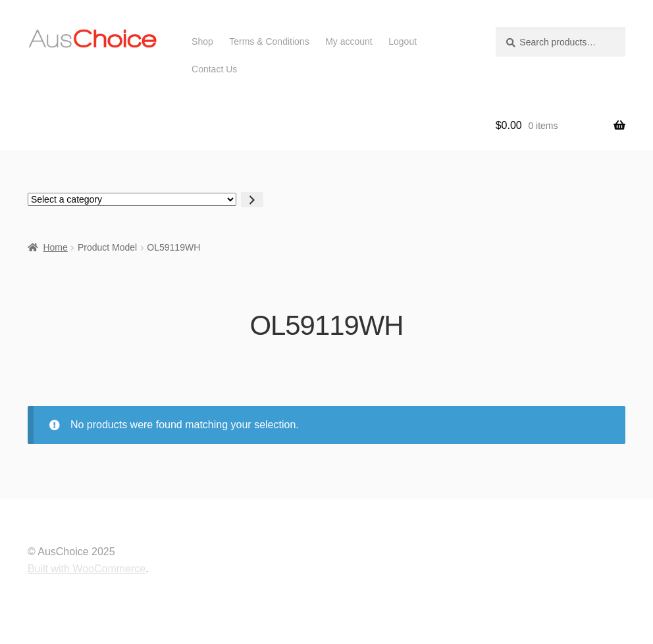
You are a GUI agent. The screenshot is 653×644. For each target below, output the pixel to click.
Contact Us (214, 69)
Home (55, 247)
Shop (202, 41)
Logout (403, 41)
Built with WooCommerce (87, 569)
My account (349, 41)
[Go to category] (252, 200)
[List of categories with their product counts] (132, 199)
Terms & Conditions (269, 41)
